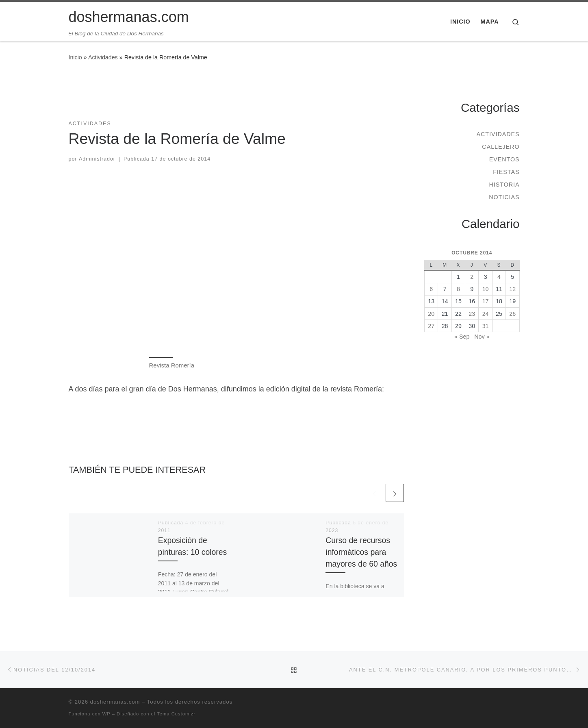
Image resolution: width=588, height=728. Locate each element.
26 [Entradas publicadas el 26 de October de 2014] (512, 314)
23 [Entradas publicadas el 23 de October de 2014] (472, 314)
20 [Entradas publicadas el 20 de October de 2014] (431, 314)
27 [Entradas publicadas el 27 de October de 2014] (431, 326)
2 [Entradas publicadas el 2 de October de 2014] (472, 277)
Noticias (504, 197)
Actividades (103, 57)
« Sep (462, 337)
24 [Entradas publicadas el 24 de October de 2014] (486, 314)
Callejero (501, 147)
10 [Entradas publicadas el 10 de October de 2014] (486, 289)
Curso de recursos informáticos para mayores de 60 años (361, 552)
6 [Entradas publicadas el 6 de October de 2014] (431, 289)
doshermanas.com (115, 702)
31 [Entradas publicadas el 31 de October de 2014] (486, 326)
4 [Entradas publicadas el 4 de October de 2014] (499, 277)
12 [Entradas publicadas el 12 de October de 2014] (512, 289)
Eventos (504, 159)
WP (106, 714)
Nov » (482, 337)
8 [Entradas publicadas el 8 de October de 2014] (458, 289)
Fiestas (506, 172)
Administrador (97, 159)
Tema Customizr (176, 714)
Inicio (75, 57)
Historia (504, 185)
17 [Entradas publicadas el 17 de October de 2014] (486, 301)
